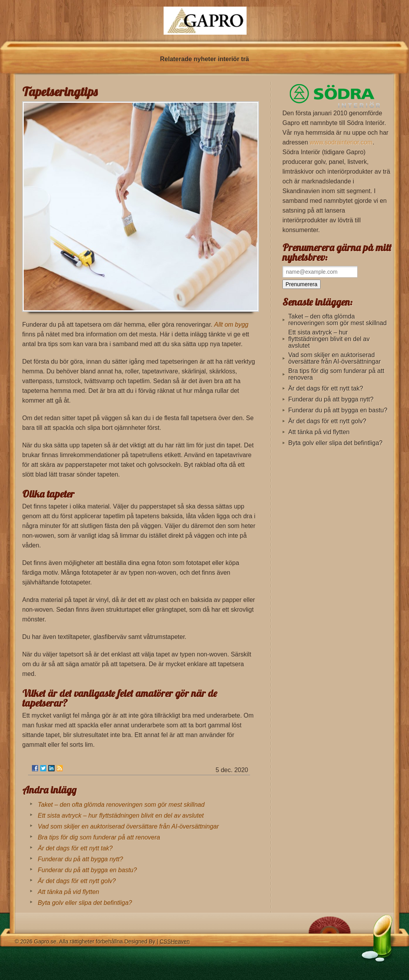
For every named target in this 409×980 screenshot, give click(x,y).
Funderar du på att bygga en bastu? (87, 870)
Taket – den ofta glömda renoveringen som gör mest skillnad (121, 805)
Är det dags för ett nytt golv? (77, 881)
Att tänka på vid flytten (68, 892)
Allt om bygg (231, 325)
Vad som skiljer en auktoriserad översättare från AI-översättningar (128, 826)
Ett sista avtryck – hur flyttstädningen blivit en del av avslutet (121, 815)
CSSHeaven (175, 941)
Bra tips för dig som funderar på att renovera (99, 837)
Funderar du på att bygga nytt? (80, 859)
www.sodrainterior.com (341, 142)
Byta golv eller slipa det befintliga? (85, 903)
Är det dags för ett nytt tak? (75, 848)
